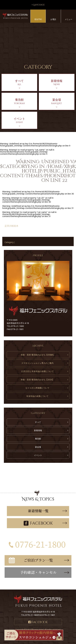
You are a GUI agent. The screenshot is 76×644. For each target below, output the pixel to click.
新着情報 (38, 430)
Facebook (40, 622)
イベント (38, 455)
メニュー (69, 19)
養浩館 (38, 439)
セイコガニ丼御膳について (37, 388)
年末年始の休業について (37, 396)
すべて (38, 422)
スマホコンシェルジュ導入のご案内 (37, 363)
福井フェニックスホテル (15, 16)
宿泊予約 (38, 19)
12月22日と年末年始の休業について (37, 371)
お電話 (53, 19)
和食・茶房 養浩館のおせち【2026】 (37, 380)
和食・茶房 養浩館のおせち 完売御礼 (37, 355)
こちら (50, 584)
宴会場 (38, 447)
